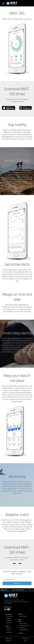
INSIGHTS (9, 628)
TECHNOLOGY (10, 616)
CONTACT (21, 633)
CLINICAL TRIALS (23, 616)
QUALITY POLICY (23, 623)
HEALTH (7, 626)
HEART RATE (9, 632)
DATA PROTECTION (24, 630)
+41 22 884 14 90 (18, 590)
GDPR (25, 640)
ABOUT (20, 621)
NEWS (20, 620)
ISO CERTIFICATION (24, 626)
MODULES (9, 623)
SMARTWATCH (9, 614)
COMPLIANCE (22, 628)
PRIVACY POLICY (26, 638)
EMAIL (4, 590)
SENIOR (8, 630)
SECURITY (9, 640)
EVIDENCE (21, 614)
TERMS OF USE (9, 638)
